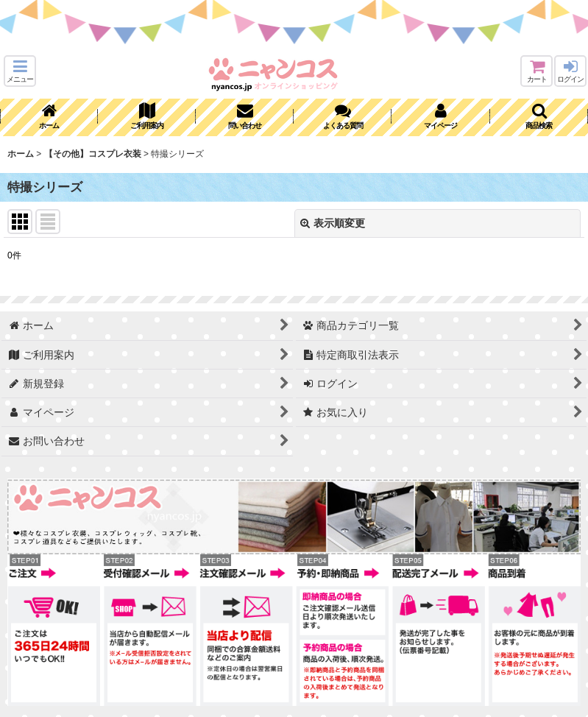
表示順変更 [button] (333, 223)
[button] (20, 71)
